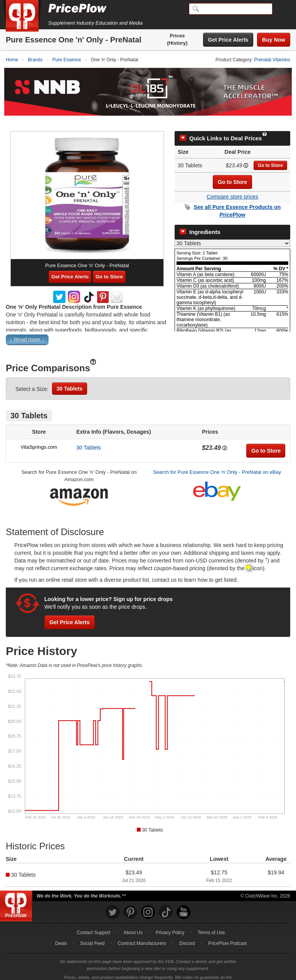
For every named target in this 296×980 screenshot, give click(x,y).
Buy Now (274, 40)
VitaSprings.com (39, 435)
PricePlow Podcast (227, 932)
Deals (61, 932)
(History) (177, 43)
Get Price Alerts (228, 40)
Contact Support (93, 921)
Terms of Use (211, 921)
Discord (187, 932)
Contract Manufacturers (142, 932)
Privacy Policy (170, 921)
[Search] (231, 9)
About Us (133, 921)
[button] (148, 329)
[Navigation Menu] (282, 9)
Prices (177, 36)
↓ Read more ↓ (27, 328)
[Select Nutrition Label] (232, 231)
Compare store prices (232, 185)
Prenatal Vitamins (272, 60)
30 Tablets (70, 377)
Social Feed (92, 932)
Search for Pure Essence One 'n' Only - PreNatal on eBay (217, 460)
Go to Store (270, 153)
